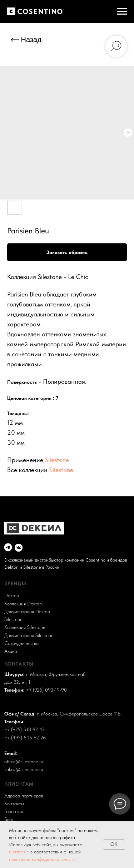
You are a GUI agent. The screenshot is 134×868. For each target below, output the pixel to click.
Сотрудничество (21, 643)
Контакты (14, 804)
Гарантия (14, 812)
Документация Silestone (29, 635)
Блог (9, 819)
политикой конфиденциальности (42, 859)
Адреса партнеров (24, 796)
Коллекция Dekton (23, 604)
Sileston (12, 619)
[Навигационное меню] (122, 11)
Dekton (12, 596)
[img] (8, 547)
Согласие (20, 852)
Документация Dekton (27, 612)
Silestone (57, 460)
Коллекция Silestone (25, 627)
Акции (11, 651)
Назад (31, 40)
